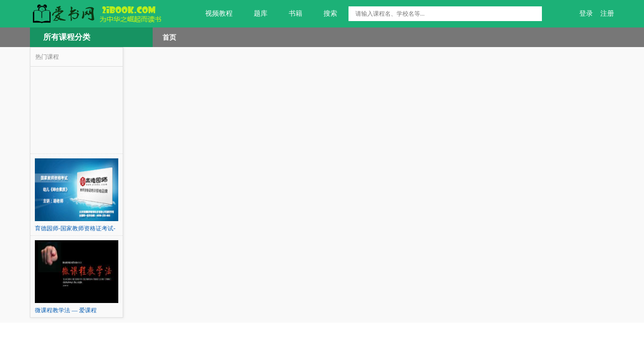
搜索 (325, 14)
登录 (586, 13)
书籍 (290, 14)
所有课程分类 (67, 37)
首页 (169, 37)
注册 (607, 13)
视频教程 (213, 14)
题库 (255, 14)
